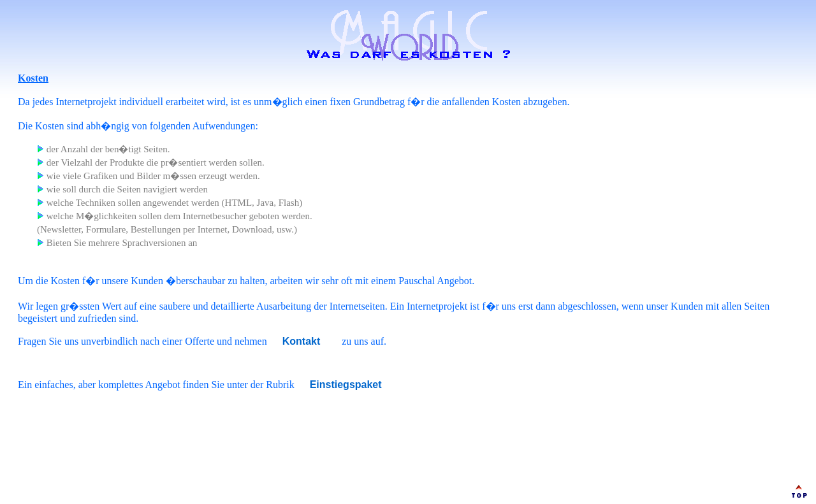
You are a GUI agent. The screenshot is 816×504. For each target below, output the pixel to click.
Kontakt (302, 341)
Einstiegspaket (346, 385)
